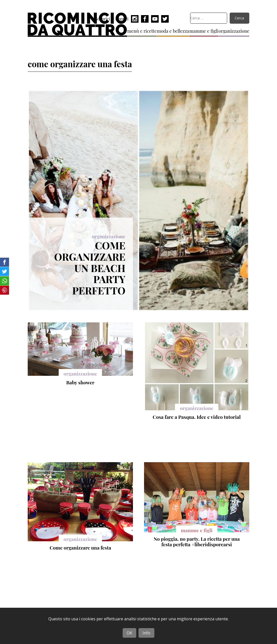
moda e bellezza (173, 31)
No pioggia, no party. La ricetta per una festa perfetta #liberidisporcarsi (197, 541)
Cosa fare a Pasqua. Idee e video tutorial (197, 417)
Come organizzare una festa (80, 548)
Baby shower (80, 382)
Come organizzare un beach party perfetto (90, 268)
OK (129, 633)
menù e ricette (142, 31)
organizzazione (234, 31)
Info (146, 633)
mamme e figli (204, 31)
